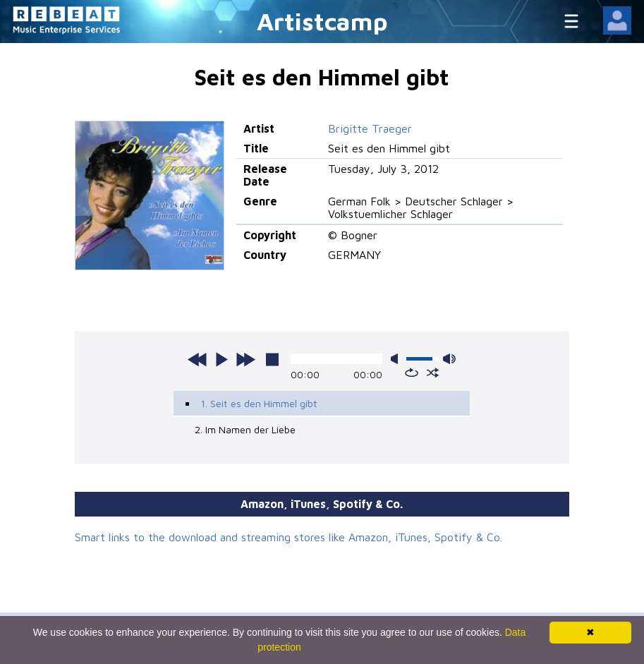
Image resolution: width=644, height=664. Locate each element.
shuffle (433, 373)
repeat (412, 373)
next (245, 359)
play (221, 359)
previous (198, 359)
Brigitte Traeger (370, 128)
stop (272, 359)
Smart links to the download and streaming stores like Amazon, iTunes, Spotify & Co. (288, 537)
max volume (449, 359)
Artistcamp (322, 21)
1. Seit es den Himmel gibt (259, 403)
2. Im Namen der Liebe (245, 429)
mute (397, 359)
